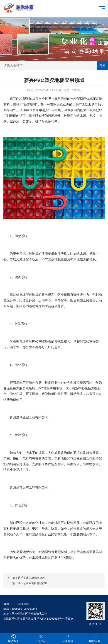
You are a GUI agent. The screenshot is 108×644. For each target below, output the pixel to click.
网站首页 (94, 638)
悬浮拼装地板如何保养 (31, 578)
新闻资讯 (67, 638)
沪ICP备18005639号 (49, 619)
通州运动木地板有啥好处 (33, 583)
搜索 (102, 65)
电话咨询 (13, 638)
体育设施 (68, 619)
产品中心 (40, 638)
